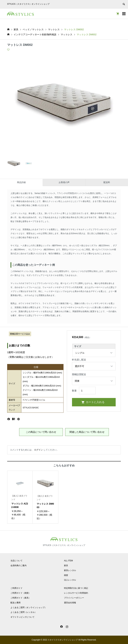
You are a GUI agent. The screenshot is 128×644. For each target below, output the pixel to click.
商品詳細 (21, 182)
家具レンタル (70, 570)
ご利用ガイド (16, 588)
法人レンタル (70, 580)
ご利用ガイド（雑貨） (20, 593)
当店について (16, 561)
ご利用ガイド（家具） (20, 598)
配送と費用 (15, 603)
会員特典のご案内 (18, 566)
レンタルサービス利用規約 (76, 593)
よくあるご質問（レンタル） (23, 612)
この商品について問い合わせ (41, 432)
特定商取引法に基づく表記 (76, 588)
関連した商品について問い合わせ (87, 432)
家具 (66, 566)
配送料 (107, 182)
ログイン (38, 450)
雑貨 (66, 575)
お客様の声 (64, 182)
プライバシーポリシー (74, 598)
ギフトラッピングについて (22, 617)
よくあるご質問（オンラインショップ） (28, 608)
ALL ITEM (68, 561)
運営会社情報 (70, 603)
